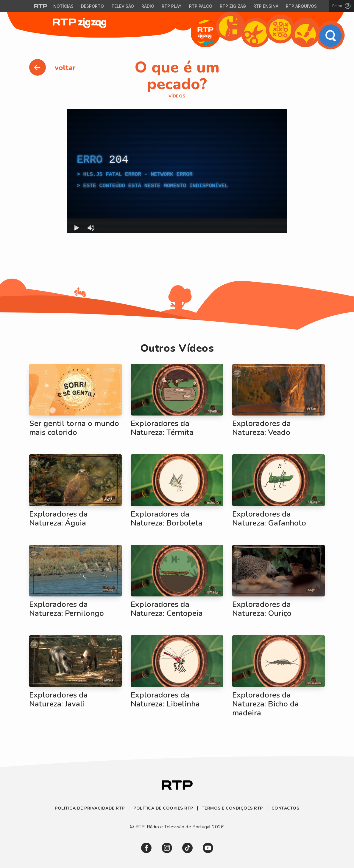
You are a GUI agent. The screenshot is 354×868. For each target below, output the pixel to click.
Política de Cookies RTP (163, 808)
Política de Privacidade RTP (90, 808)
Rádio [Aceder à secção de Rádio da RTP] (148, 6)
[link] (146, 848)
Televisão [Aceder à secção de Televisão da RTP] (123, 6)
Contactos (286, 808)
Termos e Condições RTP (232, 808)
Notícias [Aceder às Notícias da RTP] (63, 6)
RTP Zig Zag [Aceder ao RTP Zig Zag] (233, 6)
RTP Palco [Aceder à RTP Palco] (201, 6)
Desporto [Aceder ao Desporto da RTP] (92, 6)
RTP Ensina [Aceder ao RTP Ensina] (266, 6)
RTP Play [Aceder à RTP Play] (172, 6)
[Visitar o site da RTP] (41, 6)
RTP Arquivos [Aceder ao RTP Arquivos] (301, 6)
